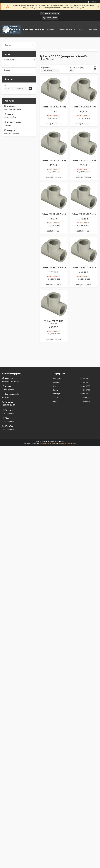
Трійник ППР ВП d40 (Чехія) (84, 160)
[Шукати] (33, 45)
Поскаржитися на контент (48, 444)
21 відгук (93, 2)
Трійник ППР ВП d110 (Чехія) (54, 322)
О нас (81, 29)
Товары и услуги (66, 29)
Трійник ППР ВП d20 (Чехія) (54, 107)
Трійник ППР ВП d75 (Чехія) (54, 268)
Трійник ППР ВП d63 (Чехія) (84, 214)
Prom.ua (61, 442)
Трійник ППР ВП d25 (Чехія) (84, 107)
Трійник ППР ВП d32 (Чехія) (54, 160)
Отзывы (7, 70)
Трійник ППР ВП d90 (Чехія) (84, 268)
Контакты (93, 29)
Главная (50, 29)
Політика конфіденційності (67, 444)
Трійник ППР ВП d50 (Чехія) (54, 214)
